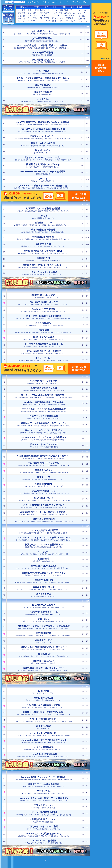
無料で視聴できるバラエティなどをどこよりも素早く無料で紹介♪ (44, 648)
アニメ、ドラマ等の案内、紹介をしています (44, 296)
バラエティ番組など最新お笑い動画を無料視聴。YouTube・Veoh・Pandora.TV (43, 210)
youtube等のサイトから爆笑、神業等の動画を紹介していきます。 (44, 478)
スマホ (35, 18)
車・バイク (71, 21)
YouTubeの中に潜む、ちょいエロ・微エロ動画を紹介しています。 (43, 100)
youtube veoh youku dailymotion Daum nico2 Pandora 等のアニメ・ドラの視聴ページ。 (44, 331)
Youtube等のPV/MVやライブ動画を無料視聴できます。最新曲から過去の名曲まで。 (43, 123)
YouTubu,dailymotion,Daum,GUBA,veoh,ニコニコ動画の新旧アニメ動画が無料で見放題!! (44, 396)
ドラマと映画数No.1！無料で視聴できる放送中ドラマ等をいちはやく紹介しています (44, 539)
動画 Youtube (45, 10)
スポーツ (58, 16)
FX (85, 13)
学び (29, 13)
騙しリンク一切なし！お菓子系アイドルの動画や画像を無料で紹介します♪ (43, 130)
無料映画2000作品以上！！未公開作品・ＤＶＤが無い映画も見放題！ (44, 410)
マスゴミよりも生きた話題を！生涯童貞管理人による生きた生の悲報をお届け (44, 553)
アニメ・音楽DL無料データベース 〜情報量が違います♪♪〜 (44, 606)
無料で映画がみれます (44, 727)
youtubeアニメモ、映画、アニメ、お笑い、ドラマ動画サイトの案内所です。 (44, 513)
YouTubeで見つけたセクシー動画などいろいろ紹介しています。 (43, 273)
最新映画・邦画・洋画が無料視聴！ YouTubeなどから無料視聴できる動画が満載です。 (44, 581)
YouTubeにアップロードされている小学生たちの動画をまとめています (44, 310)
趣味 (35, 13)
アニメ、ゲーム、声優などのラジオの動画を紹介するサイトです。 (43, 72)
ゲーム (73, 10)
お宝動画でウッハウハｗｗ (43, 151)
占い (29, 18)
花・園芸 (82, 16)
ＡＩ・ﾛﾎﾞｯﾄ (83, 10)
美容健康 (70, 18)
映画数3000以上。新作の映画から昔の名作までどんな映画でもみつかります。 (43, 252)
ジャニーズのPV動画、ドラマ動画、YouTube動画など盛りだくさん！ (44, 352)
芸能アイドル (70, 13)
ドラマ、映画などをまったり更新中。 (44, 692)
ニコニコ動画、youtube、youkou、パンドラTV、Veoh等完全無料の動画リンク (44, 471)
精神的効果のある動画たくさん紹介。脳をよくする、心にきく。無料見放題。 (44, 627)
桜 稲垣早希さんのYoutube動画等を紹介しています (43, 166)
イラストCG (57, 13)
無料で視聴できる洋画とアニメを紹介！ (44, 662)
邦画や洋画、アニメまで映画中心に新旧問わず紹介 (43, 259)
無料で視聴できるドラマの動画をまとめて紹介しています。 (44, 345)
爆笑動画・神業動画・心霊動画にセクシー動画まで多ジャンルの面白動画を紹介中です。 (43, 224)
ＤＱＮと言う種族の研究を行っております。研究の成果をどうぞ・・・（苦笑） (44, 359)
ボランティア (84, 21)
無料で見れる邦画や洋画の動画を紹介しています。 (42, 39)
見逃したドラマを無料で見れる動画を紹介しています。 (44, 699)
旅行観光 (31, 21)
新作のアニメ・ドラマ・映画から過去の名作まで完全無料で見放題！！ (44, 438)
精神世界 (21, 19)
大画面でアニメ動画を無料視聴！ (44, 820)
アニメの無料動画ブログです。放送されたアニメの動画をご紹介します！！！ (44, 492)
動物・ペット (58, 18)
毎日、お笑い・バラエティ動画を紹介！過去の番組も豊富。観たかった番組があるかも (42, 32)
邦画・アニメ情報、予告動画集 (42, 54)
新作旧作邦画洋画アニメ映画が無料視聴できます (43, 86)
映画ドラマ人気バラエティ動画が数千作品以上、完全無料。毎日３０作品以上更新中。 (43, 187)
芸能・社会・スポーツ (44, 641)
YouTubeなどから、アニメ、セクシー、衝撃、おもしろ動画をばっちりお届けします (44, 813)
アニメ (55, 10)
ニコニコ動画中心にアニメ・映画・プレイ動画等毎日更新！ (44, 324)
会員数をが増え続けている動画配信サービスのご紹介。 (44, 613)
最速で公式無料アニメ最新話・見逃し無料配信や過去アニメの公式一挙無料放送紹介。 (42, 47)
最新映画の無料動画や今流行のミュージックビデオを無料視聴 (44, 389)
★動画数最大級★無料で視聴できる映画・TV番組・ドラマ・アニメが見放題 (43, 79)
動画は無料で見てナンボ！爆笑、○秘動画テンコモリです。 (44, 748)
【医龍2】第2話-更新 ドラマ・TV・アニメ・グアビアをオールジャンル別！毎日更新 (43, 158)
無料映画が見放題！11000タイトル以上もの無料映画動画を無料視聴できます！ (43, 238)
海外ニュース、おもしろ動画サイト (43, 180)
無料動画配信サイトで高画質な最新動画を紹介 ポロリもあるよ (44, 457)
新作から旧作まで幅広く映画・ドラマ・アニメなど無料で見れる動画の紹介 (44, 655)
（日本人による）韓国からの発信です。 (44, 806)
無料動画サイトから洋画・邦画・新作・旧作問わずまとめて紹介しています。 (43, 266)
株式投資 (21, 10)
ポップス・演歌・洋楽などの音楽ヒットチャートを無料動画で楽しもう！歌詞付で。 (44, 669)
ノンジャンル (45, 21)
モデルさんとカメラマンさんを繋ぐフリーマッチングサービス (44, 485)
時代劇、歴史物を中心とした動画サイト (44, 595)
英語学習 (21, 13)
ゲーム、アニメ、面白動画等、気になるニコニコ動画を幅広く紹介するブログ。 (44, 588)
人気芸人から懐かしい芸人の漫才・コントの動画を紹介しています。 (44, 338)
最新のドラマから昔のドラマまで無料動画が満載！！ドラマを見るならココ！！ (44, 755)
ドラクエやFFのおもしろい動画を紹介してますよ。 (44, 828)
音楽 (66, 10)
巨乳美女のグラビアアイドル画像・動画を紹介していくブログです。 (43, 245)
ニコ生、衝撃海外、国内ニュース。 (43, 217)
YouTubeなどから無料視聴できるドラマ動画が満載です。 (44, 842)
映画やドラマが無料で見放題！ (43, 93)
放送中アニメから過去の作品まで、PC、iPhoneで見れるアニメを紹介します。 (44, 835)
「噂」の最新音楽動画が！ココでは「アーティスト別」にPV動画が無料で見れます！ (44, 713)
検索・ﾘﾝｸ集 (57, 21)
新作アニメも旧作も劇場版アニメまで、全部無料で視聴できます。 (43, 144)
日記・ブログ (33, 15)
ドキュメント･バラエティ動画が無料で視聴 (44, 445)
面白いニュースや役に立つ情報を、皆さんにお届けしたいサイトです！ (44, 431)
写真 (66, 15)
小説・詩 (21, 16)
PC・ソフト (45, 18)
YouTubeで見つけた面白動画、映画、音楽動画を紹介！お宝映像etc (44, 403)
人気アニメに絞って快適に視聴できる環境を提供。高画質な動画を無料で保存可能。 (44, 424)
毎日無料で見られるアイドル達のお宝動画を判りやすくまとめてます (44, 506)
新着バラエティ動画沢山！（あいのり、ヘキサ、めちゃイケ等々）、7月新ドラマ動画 (44, 720)
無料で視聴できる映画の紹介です (44, 560)
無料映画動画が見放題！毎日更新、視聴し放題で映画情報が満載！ (43, 231)
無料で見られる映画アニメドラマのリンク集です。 (44, 417)
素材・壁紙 (44, 13)
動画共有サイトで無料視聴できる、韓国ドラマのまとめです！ (44, 785)
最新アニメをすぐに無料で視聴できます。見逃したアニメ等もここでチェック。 (44, 303)
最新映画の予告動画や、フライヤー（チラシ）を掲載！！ (44, 574)
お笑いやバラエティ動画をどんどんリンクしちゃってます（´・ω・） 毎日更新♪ (44, 499)
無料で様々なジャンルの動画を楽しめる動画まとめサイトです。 (44, 620)
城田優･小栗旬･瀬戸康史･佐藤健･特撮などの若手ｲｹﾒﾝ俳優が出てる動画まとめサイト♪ (44, 778)
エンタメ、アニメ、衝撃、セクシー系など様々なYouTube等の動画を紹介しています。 (44, 734)
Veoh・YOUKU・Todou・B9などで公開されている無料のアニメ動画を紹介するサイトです (44, 520)
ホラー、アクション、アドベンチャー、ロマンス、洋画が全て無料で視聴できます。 (44, 567)
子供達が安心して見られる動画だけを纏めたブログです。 (44, 546)
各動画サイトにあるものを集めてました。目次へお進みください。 (44, 706)
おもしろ (46, 15)
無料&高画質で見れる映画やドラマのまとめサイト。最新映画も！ (44, 741)
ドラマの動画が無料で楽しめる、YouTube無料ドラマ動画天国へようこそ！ (44, 532)
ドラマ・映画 (33, 10)
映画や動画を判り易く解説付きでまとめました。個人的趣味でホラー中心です (44, 464)
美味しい (21, 21)
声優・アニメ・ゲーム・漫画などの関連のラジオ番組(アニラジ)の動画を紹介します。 (44, 317)
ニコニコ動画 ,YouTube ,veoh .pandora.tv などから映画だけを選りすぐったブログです (43, 137)
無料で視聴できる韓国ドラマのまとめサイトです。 (44, 382)
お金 (80, 13)
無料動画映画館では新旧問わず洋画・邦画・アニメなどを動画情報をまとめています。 (44, 634)
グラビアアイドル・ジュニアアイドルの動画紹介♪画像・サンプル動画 (42, 61)
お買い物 (82, 19)
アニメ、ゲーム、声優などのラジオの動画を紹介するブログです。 (44, 792)
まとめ (72, 15)
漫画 (61, 10)
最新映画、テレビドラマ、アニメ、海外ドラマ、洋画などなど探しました (44, 799)
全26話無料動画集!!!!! (43, 173)
